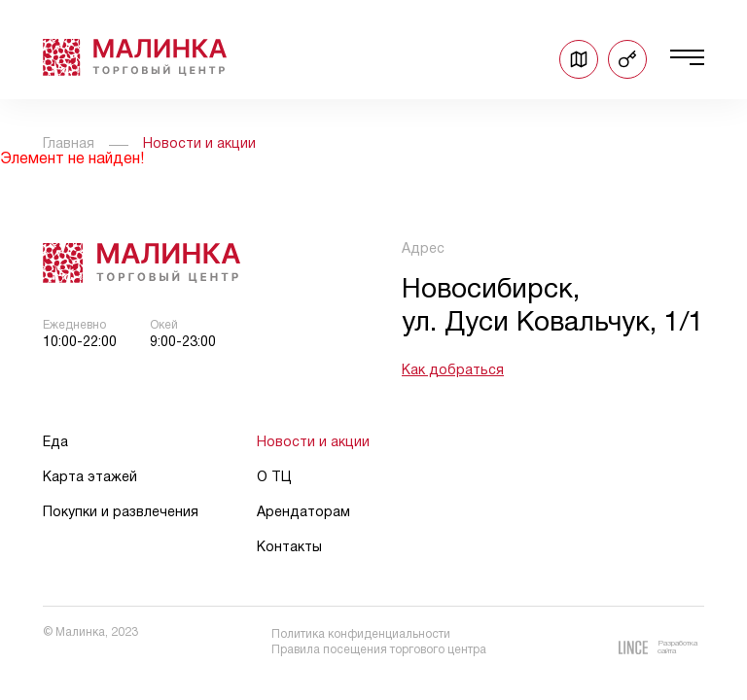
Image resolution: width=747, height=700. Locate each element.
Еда (55, 443)
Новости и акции (313, 443)
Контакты (289, 548)
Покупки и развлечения (121, 513)
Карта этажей (90, 478)
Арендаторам (303, 513)
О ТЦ (274, 478)
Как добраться (453, 371)
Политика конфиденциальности (361, 634)
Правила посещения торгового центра (379, 650)
